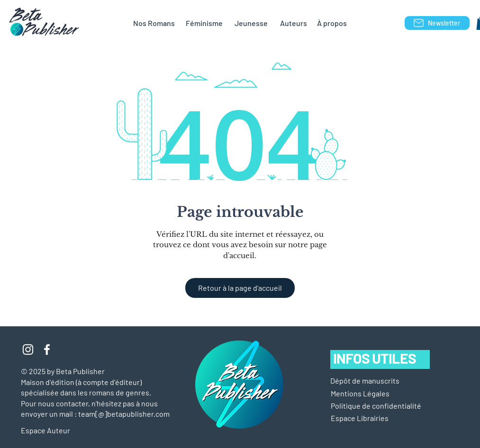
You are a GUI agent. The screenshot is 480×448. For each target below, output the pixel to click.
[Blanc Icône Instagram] (28, 349)
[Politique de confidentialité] (376, 406)
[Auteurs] (294, 23)
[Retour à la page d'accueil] (240, 288)
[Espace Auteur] (55, 430)
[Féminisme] (204, 23)
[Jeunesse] (251, 23)
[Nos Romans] (154, 23)
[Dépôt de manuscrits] (365, 381)
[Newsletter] (437, 23)
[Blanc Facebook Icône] (47, 349)
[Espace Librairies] (375, 418)
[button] (360, 394)
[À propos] (332, 23)
